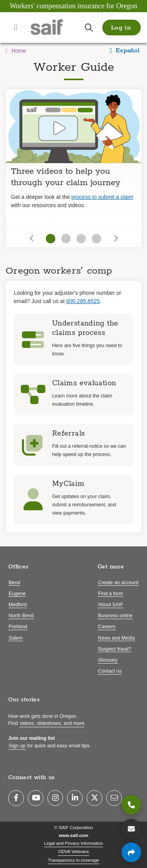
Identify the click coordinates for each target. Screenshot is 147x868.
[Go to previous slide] (32, 238)
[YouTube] (36, 798)
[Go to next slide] (115, 238)
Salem (16, 638)
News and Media (116, 638)
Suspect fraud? (115, 649)
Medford (18, 605)
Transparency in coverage (73, 860)
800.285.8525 (83, 301)
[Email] (114, 798)
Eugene (17, 594)
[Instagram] (55, 798)
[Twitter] (94, 798)
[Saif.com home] (55, 28)
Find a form (111, 594)
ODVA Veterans (73, 851)
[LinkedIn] (75, 798)
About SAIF (111, 605)
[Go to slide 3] (81, 239)
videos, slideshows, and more (52, 723)
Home (16, 51)
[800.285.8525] (131, 805)
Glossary (108, 660)
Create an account (118, 583)
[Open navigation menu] (16, 28)
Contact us (110, 671)
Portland (18, 627)
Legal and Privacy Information (74, 843)
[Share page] (131, 852)
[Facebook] (16, 798)
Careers (107, 627)
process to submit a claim (102, 197)
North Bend (21, 616)
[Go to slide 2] (66, 239)
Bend (14, 583)
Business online (115, 616)
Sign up (17, 746)
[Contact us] (131, 829)
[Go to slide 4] (96, 239)
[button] (122, 28)
